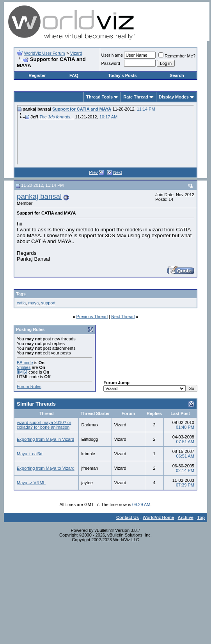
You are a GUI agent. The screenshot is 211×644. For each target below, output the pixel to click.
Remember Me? (177, 56)
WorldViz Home (158, 517)
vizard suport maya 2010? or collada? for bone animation (44, 425)
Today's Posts (122, 75)
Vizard (76, 53)
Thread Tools (99, 97)
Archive (186, 517)
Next (118, 172)
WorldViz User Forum (45, 53)
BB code (25, 363)
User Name (112, 55)
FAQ (74, 75)
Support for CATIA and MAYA (82, 109)
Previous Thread (92, 317)
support (48, 303)
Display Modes (174, 97)
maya (33, 303)
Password (111, 63)
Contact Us (128, 517)
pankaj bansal (39, 196)
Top (201, 517)
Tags (21, 294)
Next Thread (123, 317)
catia (21, 303)
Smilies (24, 367)
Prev (93, 172)
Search (177, 75)
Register (37, 75)
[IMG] (22, 372)
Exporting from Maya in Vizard (45, 439)
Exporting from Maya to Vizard (46, 468)
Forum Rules (29, 386)
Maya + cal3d (30, 454)
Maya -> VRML (31, 483)
